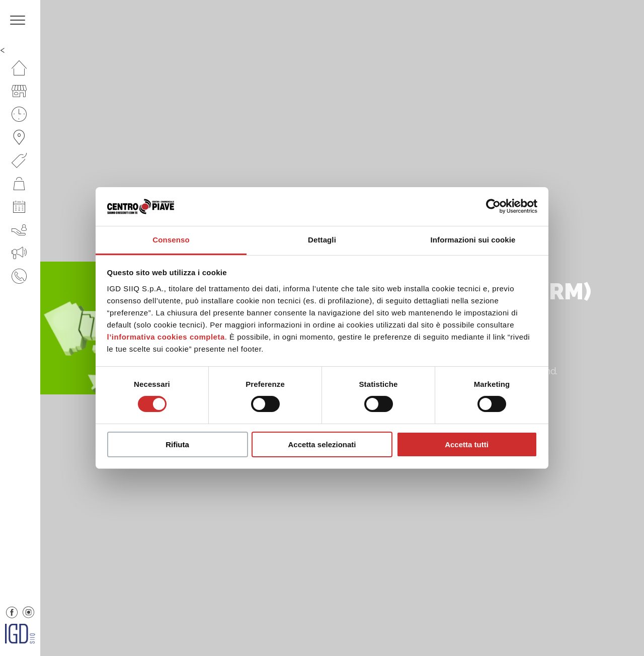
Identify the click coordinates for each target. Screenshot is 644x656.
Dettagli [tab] (322, 240)
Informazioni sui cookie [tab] (473, 240)
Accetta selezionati (322, 444)
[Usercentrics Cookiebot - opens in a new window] (493, 206)
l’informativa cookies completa (166, 337)
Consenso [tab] (171, 240)
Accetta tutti (467, 444)
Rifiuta (177, 444)
